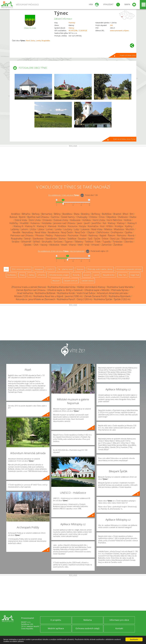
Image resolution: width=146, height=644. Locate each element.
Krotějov (119, 226)
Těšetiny (79, 242)
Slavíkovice (38, 239)
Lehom (24, 229)
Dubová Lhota (61, 220)
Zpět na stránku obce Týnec (124, 139)
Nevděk (16, 232)
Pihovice (40, 235)
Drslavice (47, 220)
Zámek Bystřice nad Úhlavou (31, 290)
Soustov (82, 239)
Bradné (117, 214)
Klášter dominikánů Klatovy (91, 287)
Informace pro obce (119, 620)
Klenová (52, 226)
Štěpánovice (128, 239)
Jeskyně (87, 275)
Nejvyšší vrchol (109, 275)
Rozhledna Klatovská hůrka (62, 287)
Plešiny (49, 235)
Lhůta (33, 229)
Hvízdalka (47, 223)
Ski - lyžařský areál (65, 269)
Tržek (98, 242)
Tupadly (107, 242)
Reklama (88, 620)
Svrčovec (58, 242)
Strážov (16, 242)
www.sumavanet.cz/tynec (119, 31)
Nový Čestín (67, 232)
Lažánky (15, 229)
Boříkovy (96, 214)
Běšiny (57, 214)
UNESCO (50, 269)
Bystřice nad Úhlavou (38, 217)
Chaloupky (82, 217)
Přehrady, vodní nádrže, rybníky (100, 269)
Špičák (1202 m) (122, 299)
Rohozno (122, 235)
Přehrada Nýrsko (120, 290)
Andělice (16, 214)
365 (111, 25)
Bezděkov (67, 214)
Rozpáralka (46, 41)
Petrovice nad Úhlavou (22, 235)
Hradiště (24, 223)
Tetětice (89, 242)
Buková (13, 217)
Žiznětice (118, 245)
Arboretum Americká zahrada (112, 293)
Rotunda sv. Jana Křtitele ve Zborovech (35, 299)
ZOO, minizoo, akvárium (21, 269)
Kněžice (62, 226)
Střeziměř (26, 242)
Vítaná (72, 245)
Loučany (68, 229)
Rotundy (76, 275)
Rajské (103, 235)
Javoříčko (96, 223)
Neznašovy (28, 232)
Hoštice (128, 220)
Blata (77, 214)
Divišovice (123, 217)
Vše (6, 269)
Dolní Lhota (35, 220)
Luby (76, 229)
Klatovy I (121, 223)
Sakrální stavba (87, 281)
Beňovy (36, 214)
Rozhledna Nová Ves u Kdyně (48, 296)
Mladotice (119, 229)
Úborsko (129, 242)
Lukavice (85, 229)
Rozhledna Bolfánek (45, 293)
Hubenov (35, 223)
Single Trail (135, 275)
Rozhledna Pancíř (66, 299)
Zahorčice (107, 245)
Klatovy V (42, 226)
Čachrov (55, 217)
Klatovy (71, 28)
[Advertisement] (73, 164)
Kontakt (119, 628)
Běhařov (26, 214)
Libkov (41, 229)
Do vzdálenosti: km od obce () (61, 251)
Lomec (50, 229)
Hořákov (87, 220)
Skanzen (80, 269)
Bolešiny (85, 214)
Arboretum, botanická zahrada (129, 269)
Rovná (131, 235)
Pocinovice (73, 235)
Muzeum (56, 281)
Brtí (132, 214)
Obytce (91, 232)
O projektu (56, 620)
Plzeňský (72, 23)
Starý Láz (115, 239)
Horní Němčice (114, 220)
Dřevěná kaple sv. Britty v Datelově (65, 290)
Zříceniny (42, 275)
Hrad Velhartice (25, 293)
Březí (125, 214)
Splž (90, 239)
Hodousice (75, 220)
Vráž (87, 245)
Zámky (31, 275)
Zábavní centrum (71, 281)
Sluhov (62, 239)
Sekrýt (27, 239)
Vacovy (44, 245)
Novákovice (54, 232)
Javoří (87, 223)
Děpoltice (111, 217)
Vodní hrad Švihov (86, 293)
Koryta (83, 226)
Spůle (97, 239)
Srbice (105, 239)
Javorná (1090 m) (74, 296)
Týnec (61, 13)
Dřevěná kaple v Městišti (97, 290)
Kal (104, 223)
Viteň (80, 245)
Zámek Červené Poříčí (96, 296)
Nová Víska (40, 232)
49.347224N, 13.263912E (78, 31)
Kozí (102, 226)
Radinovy (93, 235)
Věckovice (54, 245)
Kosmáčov (93, 226)
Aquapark (39, 269)
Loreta (38, 41)
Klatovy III (18, 226)
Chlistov (93, 217)
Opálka (128, 232)
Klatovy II (132, 223)
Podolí (83, 235)
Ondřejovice (117, 232)
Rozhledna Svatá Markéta (120, 287)
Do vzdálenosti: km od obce (64, 195)
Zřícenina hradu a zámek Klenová (29, 287)
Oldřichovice (103, 232)
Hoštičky (14, 223)
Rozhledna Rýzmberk (120, 296)
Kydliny (129, 226)
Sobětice (72, 239)
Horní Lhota (30, 41)
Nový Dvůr (80, 232)
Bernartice (47, 214)
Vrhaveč (95, 245)
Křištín (110, 226)
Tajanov (69, 242)
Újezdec (28, 245)
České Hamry (68, 217)
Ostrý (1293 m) (84, 299)
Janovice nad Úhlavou (64, 223)
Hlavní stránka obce (128, 55)
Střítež (36, 242)
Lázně (96, 275)
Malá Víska (97, 229)
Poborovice (60, 235)
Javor (80, 223)
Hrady (22, 275)
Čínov (102, 217)
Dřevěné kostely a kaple (59, 275)
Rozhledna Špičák (103, 299)
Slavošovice (51, 239)
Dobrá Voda (21, 220)
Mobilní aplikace (56, 628)
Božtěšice (107, 214)
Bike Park (123, 275)
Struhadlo (47, 242)
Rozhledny (11, 275)
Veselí (64, 245)
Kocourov (73, 226)
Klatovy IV (30, 226)
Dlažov (133, 217)
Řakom (112, 235)
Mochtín (130, 229)
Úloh (36, 245)
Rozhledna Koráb (66, 293)
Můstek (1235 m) (23, 296)
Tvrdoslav (117, 242)
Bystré (22, 217)
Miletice (108, 229)
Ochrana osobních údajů (87, 628)
